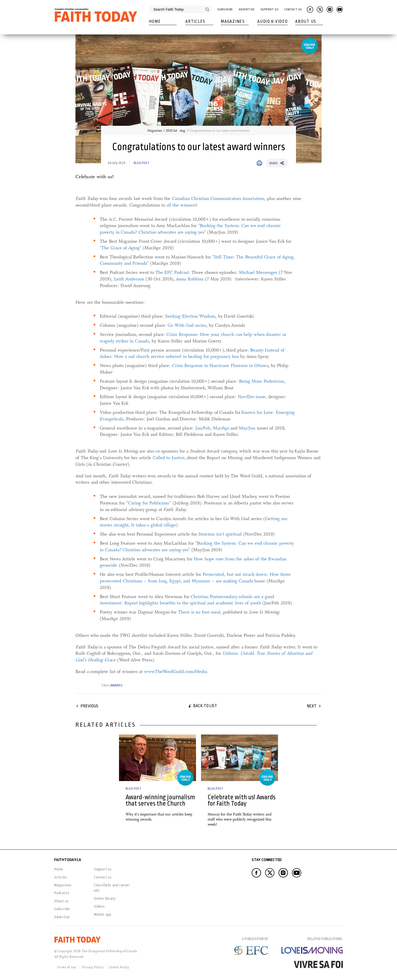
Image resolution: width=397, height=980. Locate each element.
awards (116, 685)
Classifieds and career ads (112, 888)
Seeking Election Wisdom (190, 316)
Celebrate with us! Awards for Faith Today (242, 800)
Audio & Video (272, 22)
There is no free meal (199, 612)
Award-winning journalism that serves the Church (160, 800)
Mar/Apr (221, 428)
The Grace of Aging (121, 248)
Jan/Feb (203, 428)
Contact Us (293, 9)
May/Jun (247, 428)
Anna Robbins (190, 279)
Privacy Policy (93, 967)
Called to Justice (169, 458)
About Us (306, 22)
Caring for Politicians (149, 503)
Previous (89, 706)
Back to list (205, 706)
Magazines (233, 22)
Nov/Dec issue (252, 397)
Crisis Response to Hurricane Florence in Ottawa (220, 365)
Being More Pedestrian (262, 381)
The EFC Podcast (172, 272)
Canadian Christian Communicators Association (218, 198)
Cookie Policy (119, 967)
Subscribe (225, 9)
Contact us (103, 877)
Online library (105, 899)
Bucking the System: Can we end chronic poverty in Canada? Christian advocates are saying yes (190, 229)
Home (155, 22)
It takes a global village (154, 525)
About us (61, 901)
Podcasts (62, 893)
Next (312, 706)
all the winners (181, 205)
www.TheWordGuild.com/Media (176, 671)
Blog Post (142, 163)
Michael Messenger (258, 272)
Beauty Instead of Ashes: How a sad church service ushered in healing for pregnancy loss (192, 353)
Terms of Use (67, 967)
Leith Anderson (129, 279)
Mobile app (103, 914)
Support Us (269, 9)
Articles (195, 22)
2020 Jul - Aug (176, 131)
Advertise (247, 9)
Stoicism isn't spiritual (220, 534)
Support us (103, 869)
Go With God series (187, 325)
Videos (99, 906)
